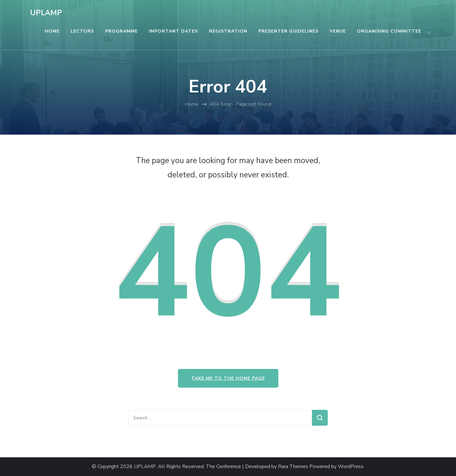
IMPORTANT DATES (173, 31)
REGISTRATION (228, 31)
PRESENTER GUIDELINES (288, 31)
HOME (52, 31)
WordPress (351, 467)
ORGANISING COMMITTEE (389, 31)
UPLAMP (46, 13)
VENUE (338, 31)
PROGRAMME (121, 31)
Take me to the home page (228, 378)
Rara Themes (293, 467)
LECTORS (82, 31)
